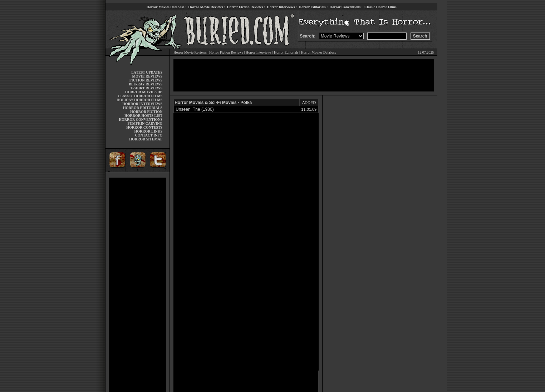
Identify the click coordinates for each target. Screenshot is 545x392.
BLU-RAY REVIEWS (146, 84)
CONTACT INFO (149, 135)
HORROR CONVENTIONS (141, 120)
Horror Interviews (281, 7)
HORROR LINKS (149, 131)
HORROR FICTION (146, 112)
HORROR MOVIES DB (144, 92)
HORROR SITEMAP (146, 139)
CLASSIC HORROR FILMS (140, 96)
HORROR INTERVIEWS (142, 104)
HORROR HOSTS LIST (143, 116)
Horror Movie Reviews (205, 7)
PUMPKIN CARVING (145, 123)
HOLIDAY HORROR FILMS (139, 100)
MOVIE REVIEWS (147, 76)
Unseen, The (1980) (195, 109)
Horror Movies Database (166, 7)
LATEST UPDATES (147, 72)
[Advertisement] (137, 285)
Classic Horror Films (380, 7)
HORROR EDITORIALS (143, 108)
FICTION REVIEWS (146, 80)
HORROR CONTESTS (144, 127)
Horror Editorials (312, 7)
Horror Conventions (345, 7)
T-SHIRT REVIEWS (146, 88)
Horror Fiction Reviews (245, 7)
